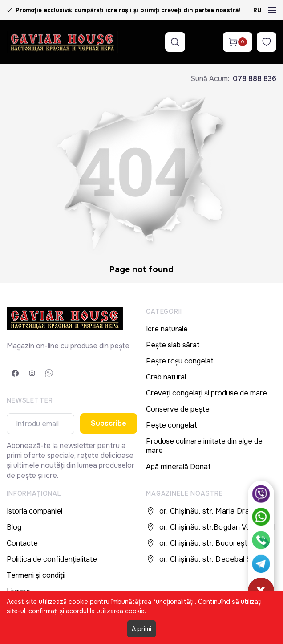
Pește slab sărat (173, 345)
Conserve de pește (178, 409)
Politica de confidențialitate (52, 559)
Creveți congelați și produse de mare (206, 393)
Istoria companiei (34, 511)
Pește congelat (172, 425)
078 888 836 (255, 79)
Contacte (22, 543)
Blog (14, 527)
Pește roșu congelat (180, 361)
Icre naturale (167, 329)
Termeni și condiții (36, 575)
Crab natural (166, 377)
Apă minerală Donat (178, 467)
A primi (141, 629)
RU (257, 10)
